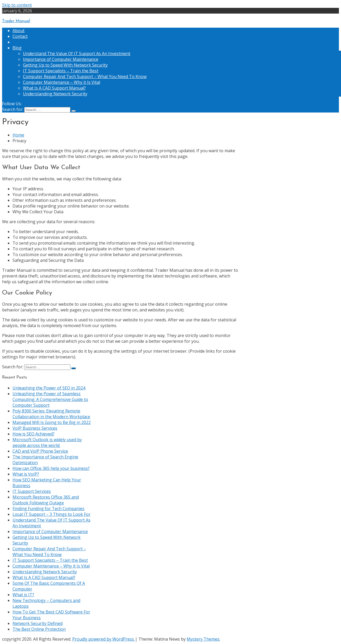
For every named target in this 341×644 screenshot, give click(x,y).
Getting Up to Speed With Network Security (65, 65)
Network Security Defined (38, 623)
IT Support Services (32, 491)
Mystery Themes (203, 639)
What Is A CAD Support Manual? (54, 88)
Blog (17, 48)
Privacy (19, 42)
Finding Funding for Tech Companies (48, 509)
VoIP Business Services (35, 428)
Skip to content (17, 5)
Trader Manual (16, 21)
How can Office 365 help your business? (51, 468)
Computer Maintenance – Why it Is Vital (62, 82)
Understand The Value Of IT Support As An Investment (77, 54)
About (19, 31)
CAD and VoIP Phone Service (40, 451)
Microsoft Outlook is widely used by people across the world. (47, 442)
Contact (20, 36)
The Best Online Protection (39, 629)
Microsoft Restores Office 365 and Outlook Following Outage (46, 500)
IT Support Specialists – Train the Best (61, 71)
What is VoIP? (26, 474)
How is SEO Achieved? (34, 434)
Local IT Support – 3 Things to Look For (51, 514)
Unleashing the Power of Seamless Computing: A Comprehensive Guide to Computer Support (50, 399)
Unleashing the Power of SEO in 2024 (49, 388)
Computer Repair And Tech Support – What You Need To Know (85, 76)
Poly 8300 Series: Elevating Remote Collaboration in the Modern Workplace (51, 414)
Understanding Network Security (55, 94)
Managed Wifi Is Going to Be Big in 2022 (52, 422)
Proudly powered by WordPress (104, 639)
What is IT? (23, 595)
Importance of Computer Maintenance (61, 59)
